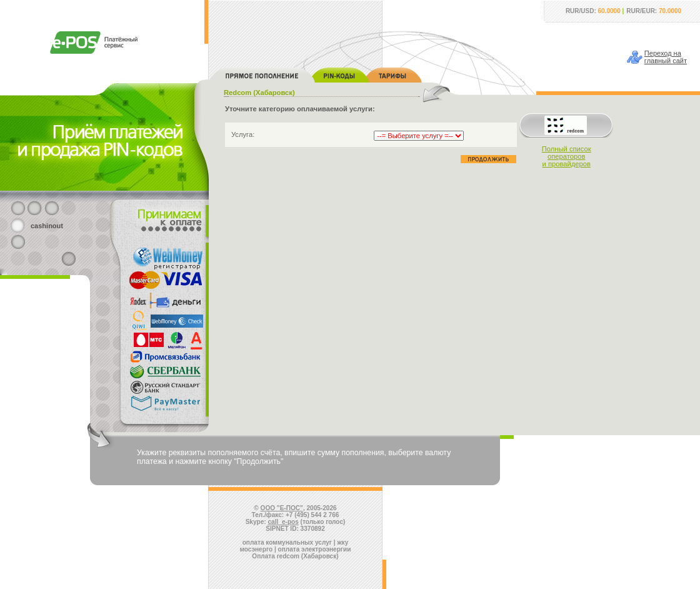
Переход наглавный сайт (666, 57)
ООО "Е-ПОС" (282, 508)
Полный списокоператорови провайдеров (567, 156)
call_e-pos (283, 522)
